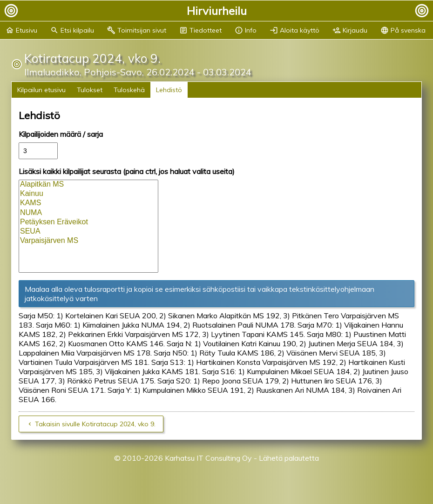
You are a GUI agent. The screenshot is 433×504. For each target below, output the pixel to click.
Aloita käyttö (294, 30)
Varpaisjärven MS (88, 241)
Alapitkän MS (88, 185)
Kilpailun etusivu (41, 90)
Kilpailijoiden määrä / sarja (61, 134)
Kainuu (88, 194)
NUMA (88, 213)
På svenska (403, 30)
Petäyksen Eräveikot (88, 222)
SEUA (88, 232)
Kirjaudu (350, 30)
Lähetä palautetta (289, 458)
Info (246, 30)
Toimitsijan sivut (137, 30)
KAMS (88, 203)
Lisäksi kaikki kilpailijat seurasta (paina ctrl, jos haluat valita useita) (127, 171)
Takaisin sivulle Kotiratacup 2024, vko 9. (95, 424)
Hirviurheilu (217, 11)
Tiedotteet (200, 30)
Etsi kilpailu (72, 30)
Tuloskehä (129, 90)
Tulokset (90, 90)
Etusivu (21, 30)
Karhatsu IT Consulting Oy (208, 458)
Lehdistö (169, 90)
